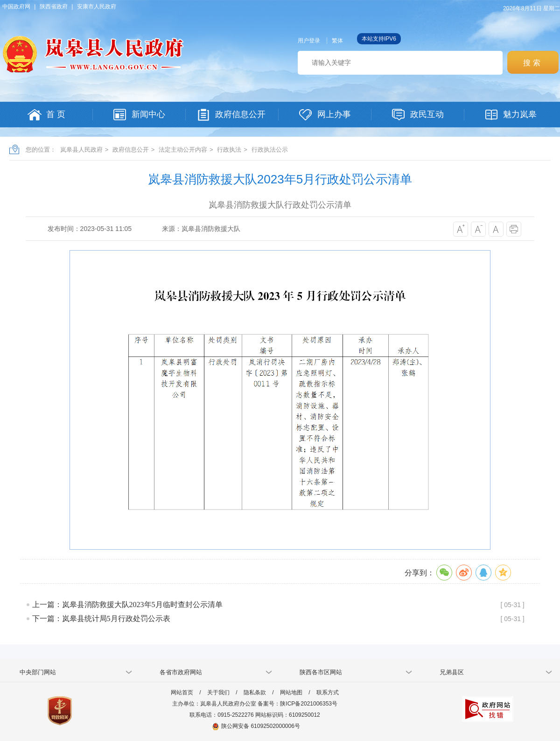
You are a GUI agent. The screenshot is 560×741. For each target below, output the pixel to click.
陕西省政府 (54, 7)
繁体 (337, 41)
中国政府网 (16, 7)
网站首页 (182, 692)
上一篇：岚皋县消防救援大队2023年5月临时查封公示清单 (127, 605)
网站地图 (291, 692)
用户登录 (309, 41)
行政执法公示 (270, 150)
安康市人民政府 (97, 7)
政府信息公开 (131, 150)
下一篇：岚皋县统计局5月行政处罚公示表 (101, 619)
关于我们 (218, 692)
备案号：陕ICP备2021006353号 (297, 704)
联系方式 (328, 692)
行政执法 (229, 150)
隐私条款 (255, 692)
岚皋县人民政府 (81, 150)
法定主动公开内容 (183, 150)
